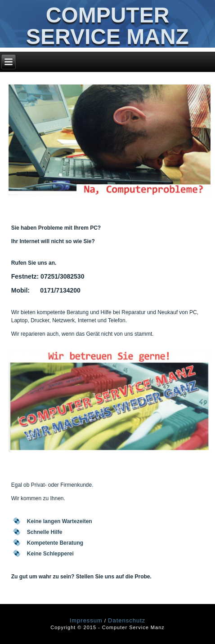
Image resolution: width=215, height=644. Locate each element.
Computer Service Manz (107, 26)
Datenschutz (127, 620)
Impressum (86, 620)
